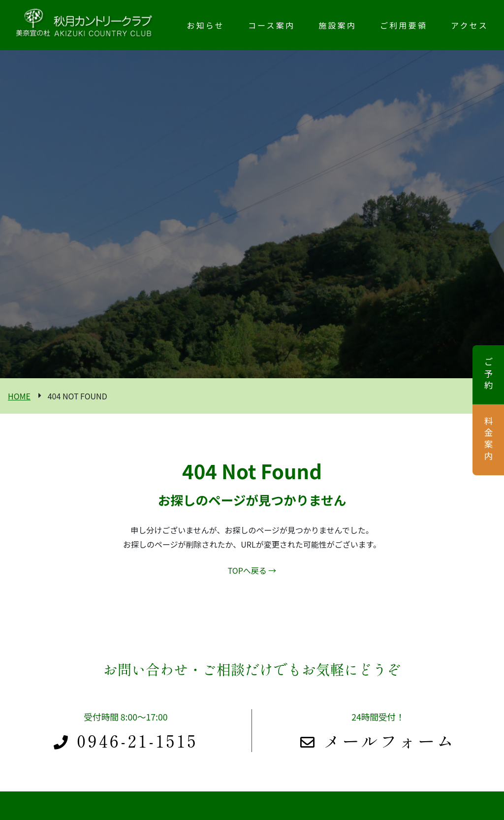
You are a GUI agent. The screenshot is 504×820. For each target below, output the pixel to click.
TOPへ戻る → (252, 570)
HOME (19, 396)
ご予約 (488, 375)
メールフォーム (378, 740)
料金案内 (488, 440)
